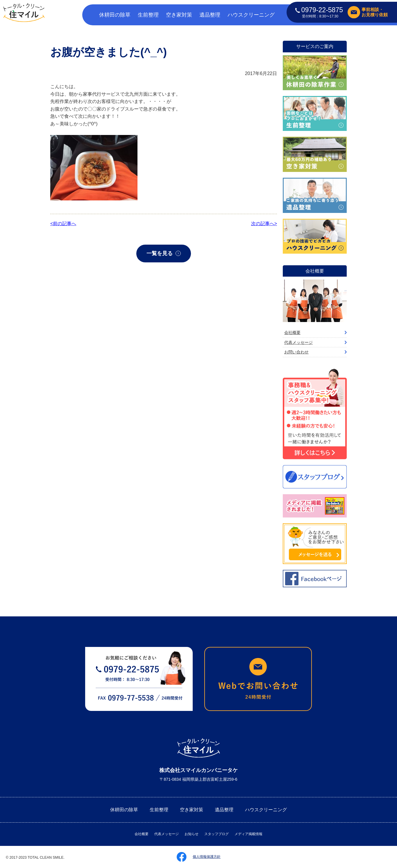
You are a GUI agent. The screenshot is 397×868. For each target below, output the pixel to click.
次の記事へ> (264, 224)
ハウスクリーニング (251, 15)
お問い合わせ (296, 352)
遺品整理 (210, 15)
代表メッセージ (298, 342)
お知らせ (192, 834)
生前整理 (148, 15)
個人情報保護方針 (207, 857)
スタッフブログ (217, 834)
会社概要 (292, 332)
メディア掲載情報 (248, 834)
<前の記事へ (63, 224)
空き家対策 (179, 15)
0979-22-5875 (319, 10)
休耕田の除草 (115, 15)
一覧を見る (160, 253)
